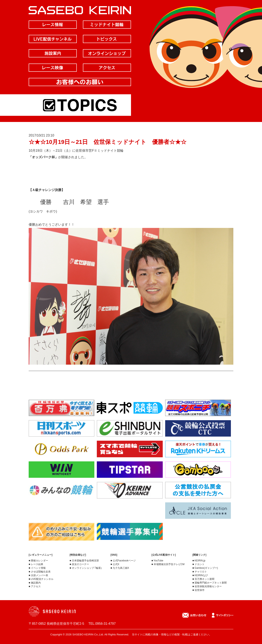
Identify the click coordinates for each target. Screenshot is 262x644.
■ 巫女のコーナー (79, 564)
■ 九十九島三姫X (120, 568)
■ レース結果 (36, 564)
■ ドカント (198, 564)
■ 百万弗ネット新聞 (203, 579)
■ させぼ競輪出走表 (40, 572)
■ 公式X (115, 564)
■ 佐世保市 (198, 590)
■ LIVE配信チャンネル (41, 579)
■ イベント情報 (37, 568)
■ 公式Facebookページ (123, 561)
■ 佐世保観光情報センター (207, 586)
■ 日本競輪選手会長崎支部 (84, 561)
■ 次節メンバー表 (38, 575)
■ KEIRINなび (200, 575)
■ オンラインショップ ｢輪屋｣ (86, 568)
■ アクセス (35, 586)
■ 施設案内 (35, 583)
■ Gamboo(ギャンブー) (205, 568)
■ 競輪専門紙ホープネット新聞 (209, 583)
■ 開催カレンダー (38, 561)
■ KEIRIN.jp (199, 561)
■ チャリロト (200, 572)
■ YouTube (157, 561)
